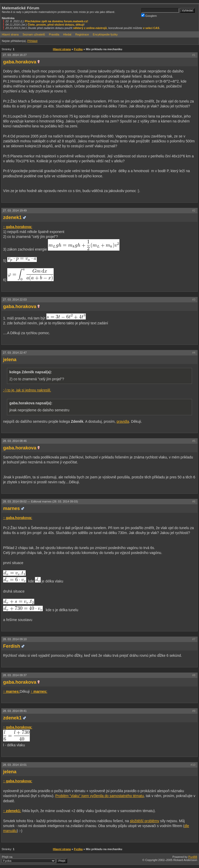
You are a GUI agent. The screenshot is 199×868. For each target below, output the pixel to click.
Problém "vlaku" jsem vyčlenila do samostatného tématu (100, 796)
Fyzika (78, 49)
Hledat (67, 34)
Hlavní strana (10, 34)
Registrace (82, 34)
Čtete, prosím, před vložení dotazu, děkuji (56, 25)
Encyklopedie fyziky (105, 34)
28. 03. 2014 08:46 (15, 441)
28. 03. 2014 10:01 (15, 765)
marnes (12, 508)
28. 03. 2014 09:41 (15, 711)
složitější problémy (144, 821)
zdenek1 (12, 217)
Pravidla (54, 34)
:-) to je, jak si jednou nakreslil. (27, 390)
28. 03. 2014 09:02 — (40, 501)
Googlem (149, 15)
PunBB (193, 857)
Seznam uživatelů (34, 34)
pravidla (123, 422)
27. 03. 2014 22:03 (15, 300)
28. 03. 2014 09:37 (15, 675)
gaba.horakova (20, 62)
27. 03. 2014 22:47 (15, 353)
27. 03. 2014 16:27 (15, 55)
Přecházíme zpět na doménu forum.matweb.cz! (57, 21)
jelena (10, 360)
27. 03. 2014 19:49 (15, 210)
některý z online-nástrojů (90, 28)
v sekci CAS (151, 28)
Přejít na (34, 859)
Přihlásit (32, 41)
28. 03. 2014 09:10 (15, 639)
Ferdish (12, 646)
